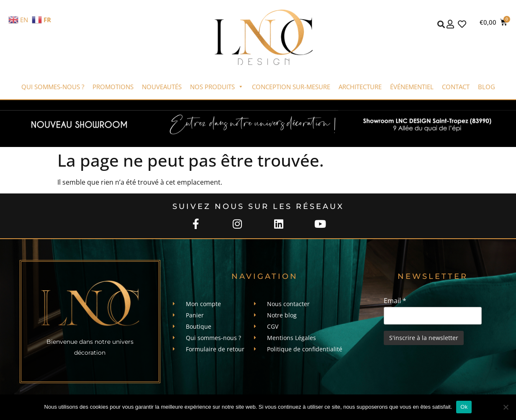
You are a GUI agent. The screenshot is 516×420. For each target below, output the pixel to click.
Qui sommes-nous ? (53, 87)
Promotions (113, 87)
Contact (456, 87)
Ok (464, 407)
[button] (441, 24)
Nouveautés (162, 87)
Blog (486, 87)
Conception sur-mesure (291, 87)
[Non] (506, 407)
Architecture (360, 87)
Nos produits (217, 87)
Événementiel (412, 87)
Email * (395, 301)
